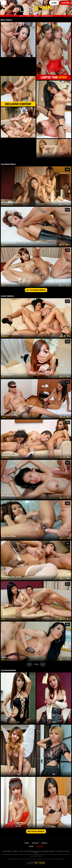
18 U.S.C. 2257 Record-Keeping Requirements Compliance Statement (37, 851)
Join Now (40, 846)
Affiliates (15, 851)
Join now (66, 3)
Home (27, 843)
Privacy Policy (60, 851)
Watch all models (36, 831)
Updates (35, 843)
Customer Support (7, 851)
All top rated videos (36, 290)
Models (44, 843)
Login (54, 3)
